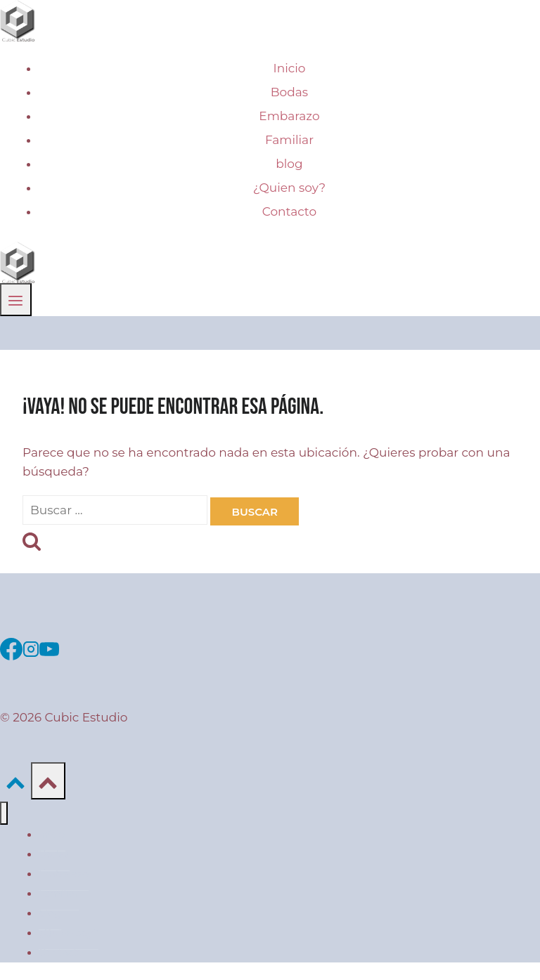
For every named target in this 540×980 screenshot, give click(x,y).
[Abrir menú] (16, 300)
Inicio (290, 68)
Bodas (289, 92)
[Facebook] (11, 647)
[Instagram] (31, 647)
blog (289, 164)
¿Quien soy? (289, 188)
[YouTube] (49, 647)
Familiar (289, 140)
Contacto (289, 211)
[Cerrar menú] (4, 813)
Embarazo (289, 116)
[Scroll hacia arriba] (15, 780)
